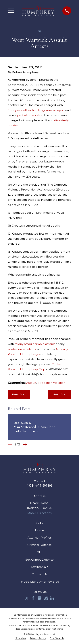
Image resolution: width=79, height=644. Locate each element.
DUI (39, 552)
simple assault (45, 344)
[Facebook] (33, 598)
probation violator (30, 115)
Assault (31, 383)
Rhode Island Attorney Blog (39, 582)
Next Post (60, 394)
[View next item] (25, 444)
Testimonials (39, 567)
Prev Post (19, 394)
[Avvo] (46, 598)
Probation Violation (52, 383)
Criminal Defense (39, 545)
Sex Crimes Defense (39, 560)
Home (39, 530)
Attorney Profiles (39, 538)
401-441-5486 (39, 485)
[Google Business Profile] (40, 598)
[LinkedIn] (52, 598)
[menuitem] (21, 638)
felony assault (24, 344)
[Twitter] (27, 598)
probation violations (22, 349)
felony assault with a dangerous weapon (36, 110)
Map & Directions (39, 513)
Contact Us (39, 574)
